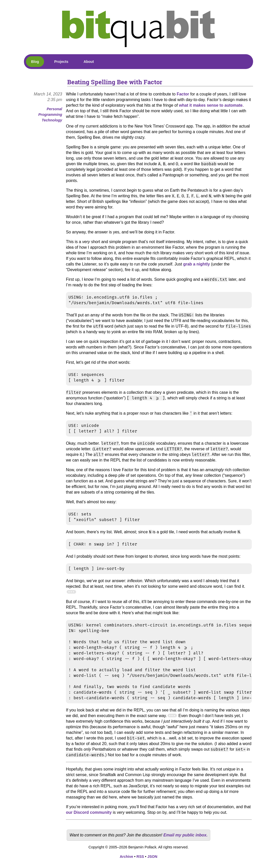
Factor (183, 94)
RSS (140, 857)
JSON (152, 857)
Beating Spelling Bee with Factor (115, 82)
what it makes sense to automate (211, 105)
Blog (35, 62)
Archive (126, 857)
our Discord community (89, 812)
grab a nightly (196, 264)
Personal (54, 109)
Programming (50, 115)
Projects (61, 62)
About (89, 62)
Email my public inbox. (185, 835)
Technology (52, 120)
